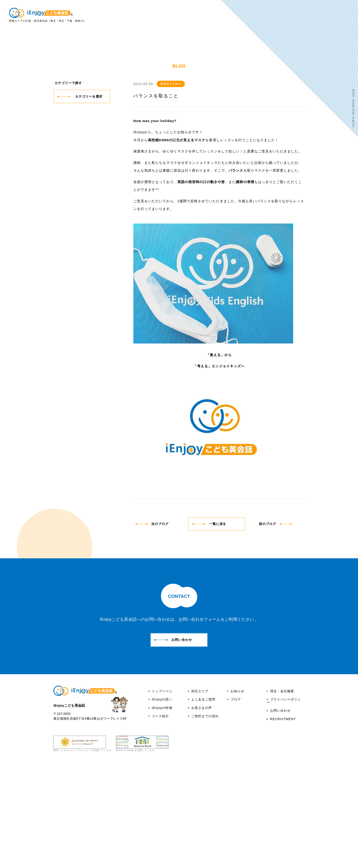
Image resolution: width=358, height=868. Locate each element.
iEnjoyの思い (213, 15)
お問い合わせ (341, 46)
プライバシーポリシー (284, 805)
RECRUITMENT (281, 823)
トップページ (160, 795)
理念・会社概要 (280, 795)
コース (264, 15)
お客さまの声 (339, 15)
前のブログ (276, 628)
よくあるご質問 (202, 804)
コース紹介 (159, 820)
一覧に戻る (209, 628)
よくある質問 (311, 15)
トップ (190, 15)
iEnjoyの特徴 (241, 15)
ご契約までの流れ (203, 820)
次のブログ (153, 628)
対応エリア (285, 15)
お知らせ (236, 795)
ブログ (341, 67)
